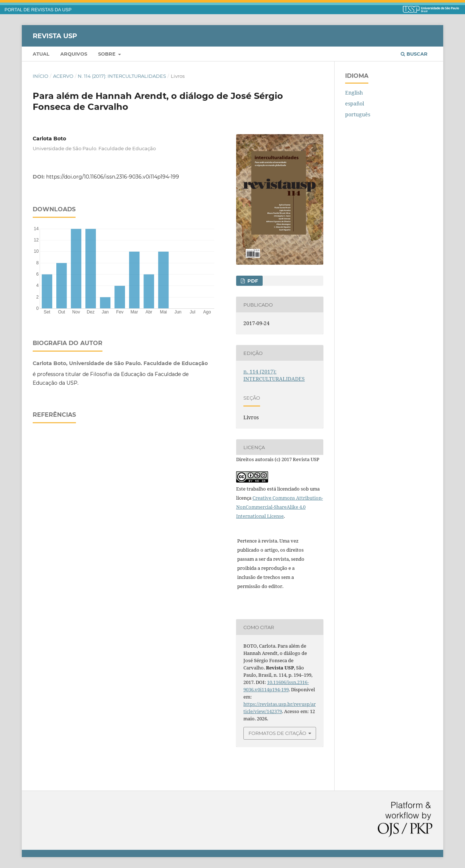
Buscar (414, 54)
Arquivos (74, 54)
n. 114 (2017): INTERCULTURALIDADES (122, 76)
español (355, 103)
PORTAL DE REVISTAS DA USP (38, 10)
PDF (252, 281)
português (358, 114)
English (354, 93)
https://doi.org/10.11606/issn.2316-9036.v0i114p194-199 (113, 177)
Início (41, 76)
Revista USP (55, 36)
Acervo (63, 76)
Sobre (108, 54)
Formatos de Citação (277, 733)
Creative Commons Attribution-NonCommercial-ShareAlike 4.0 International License (280, 507)
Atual (41, 54)
